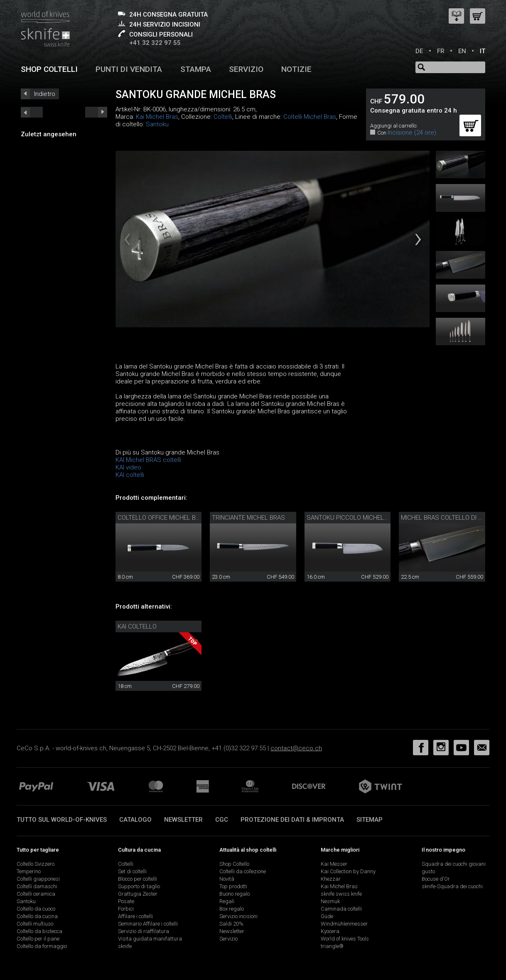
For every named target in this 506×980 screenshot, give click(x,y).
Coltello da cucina (37, 916)
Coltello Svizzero (36, 864)
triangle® (332, 946)
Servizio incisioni (238, 916)
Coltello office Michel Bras (162, 518)
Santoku (157, 124)
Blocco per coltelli (138, 879)
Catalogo (135, 820)
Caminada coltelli (341, 909)
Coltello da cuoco (36, 909)
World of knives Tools (345, 939)
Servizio (246, 69)
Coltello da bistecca (39, 931)
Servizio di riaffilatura (144, 931)
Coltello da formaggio (42, 946)
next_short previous (32, 112)
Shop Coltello (234, 864)
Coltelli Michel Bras (310, 117)
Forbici (126, 909)
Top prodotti (233, 886)
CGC (222, 820)
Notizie (296, 69)
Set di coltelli (132, 871)
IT (483, 51)
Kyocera (330, 931)
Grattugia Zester (138, 894)
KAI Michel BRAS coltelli (148, 460)
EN (462, 51)
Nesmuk (330, 901)
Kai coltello (137, 626)
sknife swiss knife (341, 894)
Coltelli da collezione (243, 871)
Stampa (196, 69)
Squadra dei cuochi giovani (454, 864)
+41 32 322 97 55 (155, 43)
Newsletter (183, 820)
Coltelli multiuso (35, 924)
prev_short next (96, 112)
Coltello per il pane (38, 939)
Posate (126, 901)
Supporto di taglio (139, 886)
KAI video (128, 467)
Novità (227, 879)
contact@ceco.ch (296, 748)
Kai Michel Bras (157, 117)
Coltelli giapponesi (38, 879)
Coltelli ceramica (36, 894)
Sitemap (370, 820)
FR (441, 51)
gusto (428, 871)
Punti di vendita (129, 69)
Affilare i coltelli (135, 916)
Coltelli (223, 117)
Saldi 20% (231, 924)
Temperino (29, 871)
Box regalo (232, 909)
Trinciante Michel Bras (248, 518)
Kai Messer (334, 864)
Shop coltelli (49, 69)
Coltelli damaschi (37, 886)
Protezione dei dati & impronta (292, 820)
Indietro (45, 94)
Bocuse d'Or (436, 879)
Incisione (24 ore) (412, 133)
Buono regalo (235, 894)
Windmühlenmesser (344, 924)
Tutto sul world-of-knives (62, 820)
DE (419, 51)
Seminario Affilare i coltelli (148, 924)
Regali (227, 901)
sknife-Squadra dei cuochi (452, 886)
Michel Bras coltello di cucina (450, 518)
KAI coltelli (130, 475)
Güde (327, 916)
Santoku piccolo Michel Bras (354, 518)
